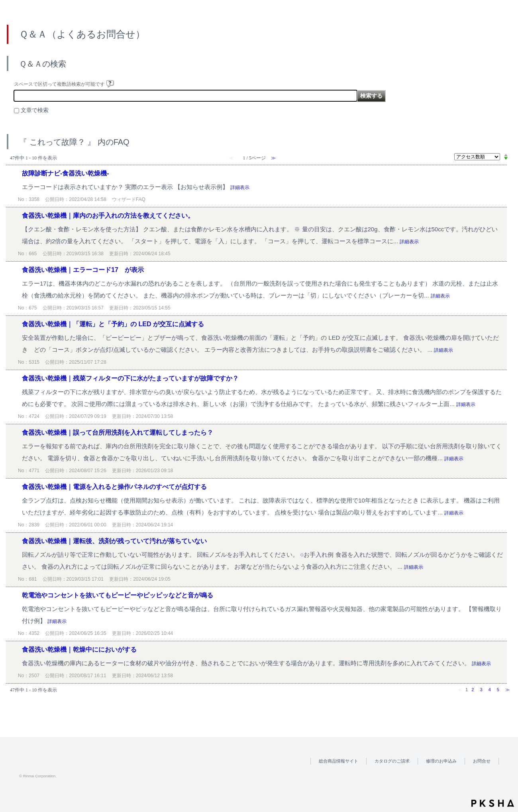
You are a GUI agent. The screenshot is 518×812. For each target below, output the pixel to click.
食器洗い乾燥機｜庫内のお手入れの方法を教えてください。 (108, 216)
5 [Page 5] (498, 690)
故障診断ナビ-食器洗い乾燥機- (66, 173)
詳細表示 (240, 187)
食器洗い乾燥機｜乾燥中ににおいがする (79, 649)
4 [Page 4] (490, 690)
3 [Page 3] (481, 690)
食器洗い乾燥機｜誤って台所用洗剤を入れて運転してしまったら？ (118, 433)
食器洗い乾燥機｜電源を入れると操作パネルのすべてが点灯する (114, 487)
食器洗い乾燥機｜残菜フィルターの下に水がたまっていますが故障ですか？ (130, 378)
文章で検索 (35, 110)
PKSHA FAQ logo (493, 803)
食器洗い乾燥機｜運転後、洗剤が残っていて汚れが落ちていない (114, 541)
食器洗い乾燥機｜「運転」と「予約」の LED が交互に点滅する (113, 324)
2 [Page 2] (473, 690)
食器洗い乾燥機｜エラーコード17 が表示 (83, 270)
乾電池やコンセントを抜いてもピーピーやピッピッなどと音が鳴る (118, 595)
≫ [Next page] (507, 690)
